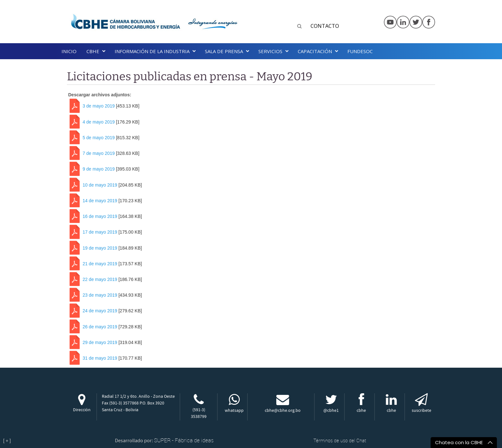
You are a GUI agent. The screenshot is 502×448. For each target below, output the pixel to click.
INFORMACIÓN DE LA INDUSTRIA (152, 51)
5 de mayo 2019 (99, 138)
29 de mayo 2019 (100, 342)
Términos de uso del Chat (340, 440)
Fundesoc (360, 51)
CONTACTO (325, 26)
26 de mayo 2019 (100, 327)
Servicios (270, 51)
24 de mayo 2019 (100, 311)
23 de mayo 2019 (100, 295)
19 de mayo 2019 (100, 248)
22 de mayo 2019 (100, 279)
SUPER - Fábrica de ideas (184, 440)
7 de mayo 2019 (99, 153)
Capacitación (315, 51)
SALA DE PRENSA (224, 51)
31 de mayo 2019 (100, 358)
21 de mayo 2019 (100, 264)
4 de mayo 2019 (99, 122)
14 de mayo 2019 (100, 201)
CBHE (93, 51)
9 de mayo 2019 (99, 169)
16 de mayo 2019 (100, 216)
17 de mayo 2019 (100, 232)
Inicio (69, 51)
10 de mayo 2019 (100, 185)
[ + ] (7, 441)
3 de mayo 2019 (99, 106)
